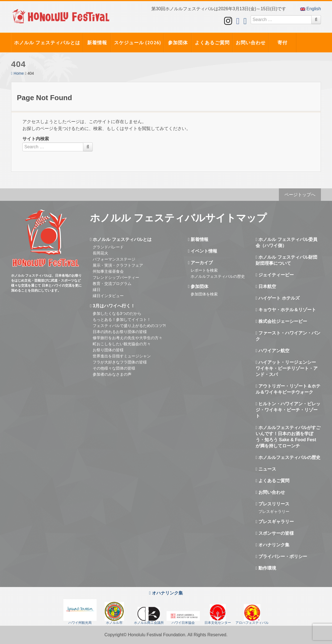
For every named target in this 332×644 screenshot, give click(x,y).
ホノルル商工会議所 (149, 616)
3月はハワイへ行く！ (112, 306)
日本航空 (266, 286)
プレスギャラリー (274, 511)
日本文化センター (218, 614)
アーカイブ (200, 263)
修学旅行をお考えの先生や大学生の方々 (128, 338)
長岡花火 (100, 253)
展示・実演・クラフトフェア (118, 265)
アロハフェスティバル (252, 614)
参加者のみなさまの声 (112, 374)
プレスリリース (273, 504)
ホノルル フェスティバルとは (47, 43)
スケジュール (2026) (138, 43)
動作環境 (266, 568)
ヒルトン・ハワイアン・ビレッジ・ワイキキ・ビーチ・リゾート (288, 410)
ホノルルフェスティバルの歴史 (218, 276)
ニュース (266, 469)
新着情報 (97, 43)
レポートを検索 (204, 270)
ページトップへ (300, 195)
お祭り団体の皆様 (108, 350)
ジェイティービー (275, 275)
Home (17, 73)
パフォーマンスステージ (114, 259)
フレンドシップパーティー (116, 277)
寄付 (282, 43)
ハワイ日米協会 (183, 618)
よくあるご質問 (212, 43)
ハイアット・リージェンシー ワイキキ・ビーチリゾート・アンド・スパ (287, 368)
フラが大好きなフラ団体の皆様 (120, 362)
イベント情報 (203, 251)
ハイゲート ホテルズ (278, 298)
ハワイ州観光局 (80, 612)
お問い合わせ (251, 43)
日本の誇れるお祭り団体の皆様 (120, 332)
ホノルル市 (114, 613)
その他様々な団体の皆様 (114, 368)
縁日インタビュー (108, 296)
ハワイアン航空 (273, 351)
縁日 (97, 290)
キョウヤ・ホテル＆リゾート (286, 310)
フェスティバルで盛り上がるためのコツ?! (129, 326)
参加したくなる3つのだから (117, 313)
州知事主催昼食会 (108, 271)
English (311, 9)
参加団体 (178, 43)
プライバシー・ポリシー (281, 556)
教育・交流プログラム (112, 284)
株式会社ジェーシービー (281, 321)
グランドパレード (108, 247)
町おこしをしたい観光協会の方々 (122, 344)
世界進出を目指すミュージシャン (122, 356)
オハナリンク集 (273, 545)
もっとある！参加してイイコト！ (122, 320)
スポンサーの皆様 (275, 533)
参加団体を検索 (204, 294)
